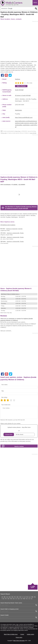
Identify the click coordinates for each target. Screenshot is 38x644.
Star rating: (4, 397)
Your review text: (6, 405)
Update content (30, 634)
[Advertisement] (19, 41)
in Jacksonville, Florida (15, 233)
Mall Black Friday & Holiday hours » (10, 294)
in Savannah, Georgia (14, 229)
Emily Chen (18, 131)
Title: (3, 391)
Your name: (4, 385)
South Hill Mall (19, 90)
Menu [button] (35, 3)
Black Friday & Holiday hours (11, 634)
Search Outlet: (5, 615)
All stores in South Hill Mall (23, 95)
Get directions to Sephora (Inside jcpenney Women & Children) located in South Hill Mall (21, 208)
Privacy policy (19, 637)
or (19, 431)
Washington (18, 110)
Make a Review (21, 86)
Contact (22, 634)
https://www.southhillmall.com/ (24, 117)
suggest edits (4, 133)
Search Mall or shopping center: (10, 609)
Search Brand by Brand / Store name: (11, 603)
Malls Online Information (19, 641)
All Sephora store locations (8, 225)
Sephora (18, 79)
